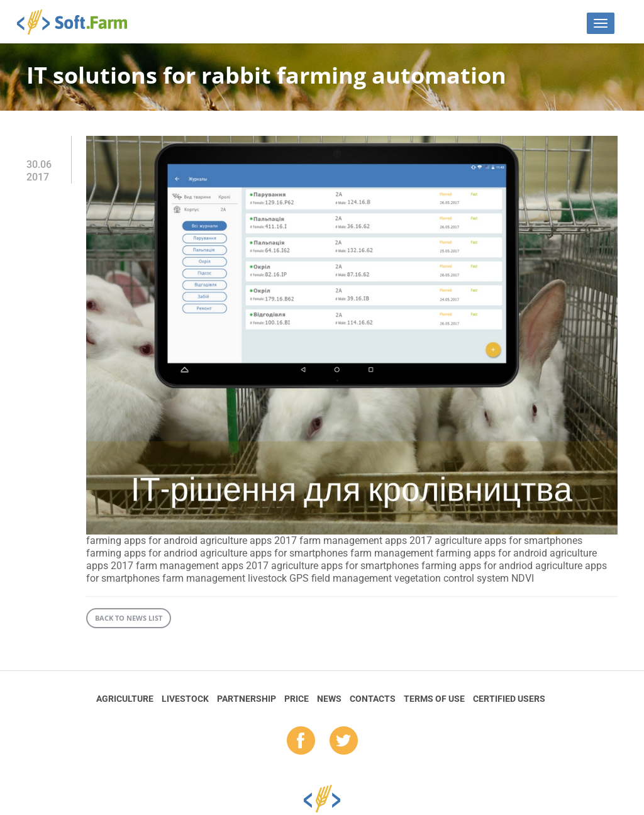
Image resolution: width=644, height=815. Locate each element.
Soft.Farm (79, 22)
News (329, 699)
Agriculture (125, 699)
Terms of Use (434, 699)
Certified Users (509, 699)
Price (297, 699)
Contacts (373, 699)
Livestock (185, 699)
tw (344, 741)
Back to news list (129, 618)
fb (301, 741)
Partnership (247, 699)
